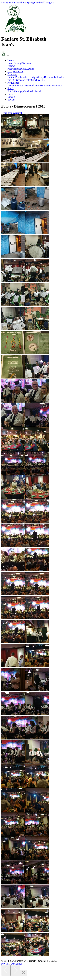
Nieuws (11, 69)
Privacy (17, 63)
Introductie (21, 69)
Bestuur (11, 77)
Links (10, 94)
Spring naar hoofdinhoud (14, 3)
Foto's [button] (10, 88)
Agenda (30, 69)
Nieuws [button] (11, 66)
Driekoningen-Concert (19, 86)
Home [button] (11, 60)
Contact (11, 97)
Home (11, 63)
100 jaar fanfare (15, 71)
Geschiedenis (38, 80)
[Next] (15, 971)
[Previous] (6, 971)
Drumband (49, 77)
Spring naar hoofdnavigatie (41, 3)
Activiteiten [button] (13, 83)
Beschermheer (23, 77)
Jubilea (58, 86)
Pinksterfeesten (38, 86)
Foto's (15, 91)
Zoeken (11, 100)
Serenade (50, 86)
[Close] (24, 973)
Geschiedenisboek (32, 91)
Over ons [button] (12, 74)
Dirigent (34, 77)
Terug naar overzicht (12, 113)
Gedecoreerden (24, 80)
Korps (41, 77)
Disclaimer (27, 63)
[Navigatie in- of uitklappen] (8, 56)
